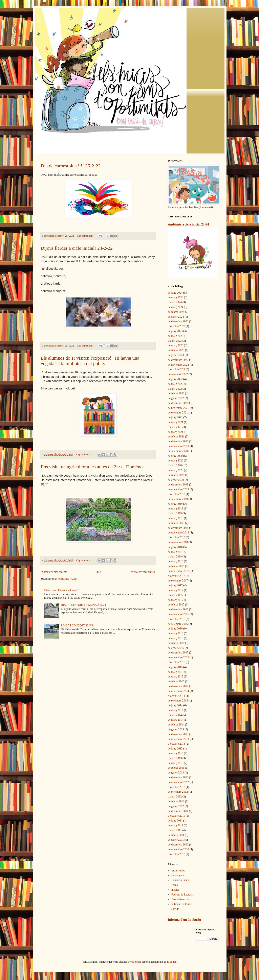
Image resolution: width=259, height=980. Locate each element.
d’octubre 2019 (177, 494)
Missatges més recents (54, 572)
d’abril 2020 (175, 465)
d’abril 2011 (175, 830)
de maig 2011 (176, 825)
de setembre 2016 (178, 624)
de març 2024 (176, 307)
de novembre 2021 (178, 408)
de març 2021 (176, 432)
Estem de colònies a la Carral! (61, 590)
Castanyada (178, 875)
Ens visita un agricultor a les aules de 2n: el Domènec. (93, 467)
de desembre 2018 (178, 528)
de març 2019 (176, 518)
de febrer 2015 (176, 681)
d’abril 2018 (175, 557)
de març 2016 (176, 638)
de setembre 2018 (178, 542)
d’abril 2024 (175, 302)
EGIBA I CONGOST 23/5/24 (78, 626)
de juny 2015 (175, 667)
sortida (175, 909)
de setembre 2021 (178, 413)
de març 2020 (176, 470)
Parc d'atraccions (181, 899)
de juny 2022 (175, 379)
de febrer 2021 (176, 437)
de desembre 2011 (178, 811)
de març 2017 (176, 600)
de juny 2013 (175, 749)
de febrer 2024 (176, 312)
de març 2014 (176, 720)
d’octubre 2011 (177, 816)
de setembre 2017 (178, 581)
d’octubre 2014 (177, 696)
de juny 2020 (175, 456)
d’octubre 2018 (177, 537)
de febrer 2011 (176, 835)
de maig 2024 (176, 297)
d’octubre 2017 (177, 576)
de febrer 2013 (176, 768)
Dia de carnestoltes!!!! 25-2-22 (71, 166)
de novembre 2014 (178, 691)
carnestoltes (178, 871)
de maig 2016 (176, 633)
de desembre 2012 (178, 777)
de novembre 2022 (178, 365)
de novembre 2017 (178, 571)
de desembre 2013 (178, 734)
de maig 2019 (176, 509)
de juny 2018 (175, 547)
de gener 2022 (176, 398)
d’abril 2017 (175, 595)
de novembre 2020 (178, 446)
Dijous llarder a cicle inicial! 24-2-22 (77, 248)
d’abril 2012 (175, 797)
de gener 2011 (176, 840)
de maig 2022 (176, 384)
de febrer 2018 (176, 566)
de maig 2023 (176, 336)
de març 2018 (176, 561)
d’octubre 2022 (177, 369)
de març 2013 (176, 763)
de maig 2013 (176, 753)
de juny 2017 (175, 585)
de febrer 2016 (176, 643)
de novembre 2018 (178, 533)
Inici (99, 572)
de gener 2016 (176, 648)
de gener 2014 (176, 729)
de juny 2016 (175, 629)
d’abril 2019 (175, 513)
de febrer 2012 (176, 801)
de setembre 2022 (178, 374)
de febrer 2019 (176, 523)
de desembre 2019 (178, 485)
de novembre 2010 (178, 849)
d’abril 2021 (175, 427)
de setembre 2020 (178, 451)
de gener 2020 (176, 480)
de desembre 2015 (178, 653)
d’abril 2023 (175, 341)
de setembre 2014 (178, 701)
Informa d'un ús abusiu (185, 920)
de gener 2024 (176, 317)
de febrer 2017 (176, 605)
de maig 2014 (176, 710)
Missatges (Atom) (68, 579)
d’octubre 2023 (177, 326)
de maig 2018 (176, 552)
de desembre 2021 (178, 403)
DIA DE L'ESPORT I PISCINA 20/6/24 (84, 605)
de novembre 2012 (178, 782)
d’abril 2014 (175, 715)
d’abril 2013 (175, 758)
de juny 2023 (175, 331)
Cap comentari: (85, 236)
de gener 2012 (176, 806)
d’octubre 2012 (177, 787)
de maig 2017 (176, 590)
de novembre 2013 (178, 739)
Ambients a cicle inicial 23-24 (189, 224)
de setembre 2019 (178, 499)
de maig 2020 (176, 461)
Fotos (175, 885)
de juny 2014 (175, 705)
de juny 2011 (175, 821)
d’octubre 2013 (177, 744)
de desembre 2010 (178, 845)
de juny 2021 (175, 417)
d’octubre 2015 (177, 662)
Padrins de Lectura (182, 895)
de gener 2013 (176, 773)
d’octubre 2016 (177, 619)
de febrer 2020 (176, 475)
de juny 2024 (175, 293)
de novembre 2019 (178, 489)
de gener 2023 (176, 355)
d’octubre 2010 (177, 854)
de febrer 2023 (176, 350)
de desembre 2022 (178, 360)
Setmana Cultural (181, 904)
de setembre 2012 (178, 792)
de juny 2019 (175, 504)
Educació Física (180, 880)
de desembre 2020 (178, 441)
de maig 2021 (176, 422)
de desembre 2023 (178, 321)
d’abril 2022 (175, 389)
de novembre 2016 (178, 614)
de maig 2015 (176, 672)
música (175, 890)
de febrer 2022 (176, 393)
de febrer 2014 (176, 725)
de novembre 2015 (178, 657)
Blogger (171, 962)
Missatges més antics (143, 572)
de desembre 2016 (178, 609)
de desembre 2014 (178, 686)
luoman (136, 962)
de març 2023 (176, 345)
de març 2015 (176, 677)
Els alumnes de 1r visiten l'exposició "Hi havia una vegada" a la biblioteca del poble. (90, 361)
